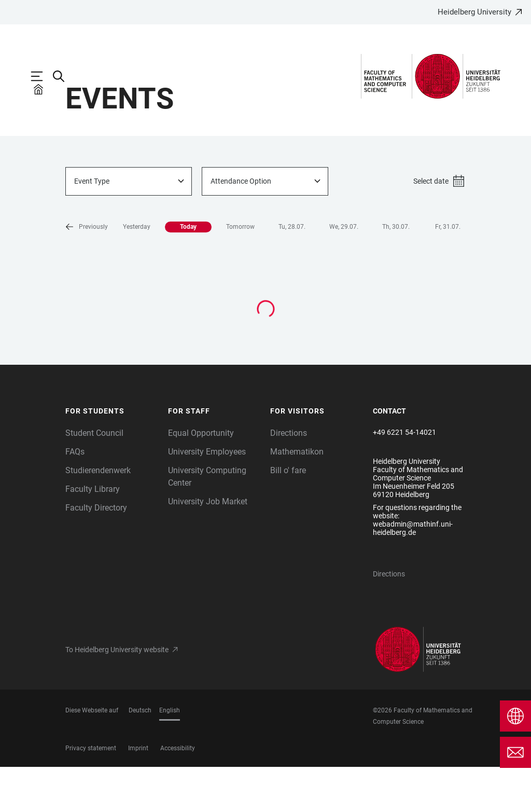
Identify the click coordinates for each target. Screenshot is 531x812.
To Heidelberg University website (117, 695)
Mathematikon (297, 497)
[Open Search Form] (64, 76)
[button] (452, 272)
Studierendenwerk (98, 515)
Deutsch (140, 755)
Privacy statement (91, 793)
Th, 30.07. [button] (358, 272)
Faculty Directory (96, 553)
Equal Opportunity (201, 478)
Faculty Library (93, 534)
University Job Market (208, 547)
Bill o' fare (288, 515)
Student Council (94, 478)
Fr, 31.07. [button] (410, 272)
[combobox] (129, 226)
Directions (289, 478)
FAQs (75, 497)
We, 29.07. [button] (306, 272)
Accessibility (178, 793)
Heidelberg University (474, 12)
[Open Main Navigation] (42, 76)
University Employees (207, 497)
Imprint (138, 793)
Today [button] (150, 272)
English (170, 755)
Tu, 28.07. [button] (254, 272)
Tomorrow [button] (202, 272)
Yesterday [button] (99, 272)
